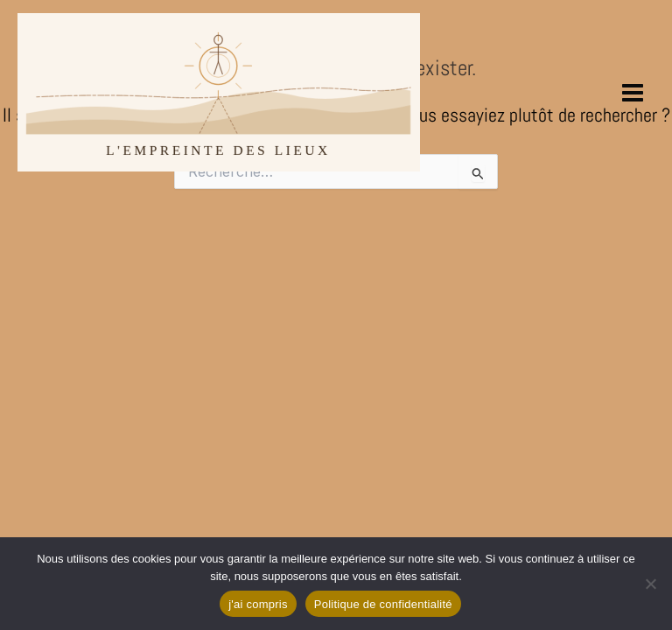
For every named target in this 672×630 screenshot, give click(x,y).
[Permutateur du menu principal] (633, 92)
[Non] (650, 584)
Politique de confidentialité (383, 604)
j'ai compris (258, 604)
